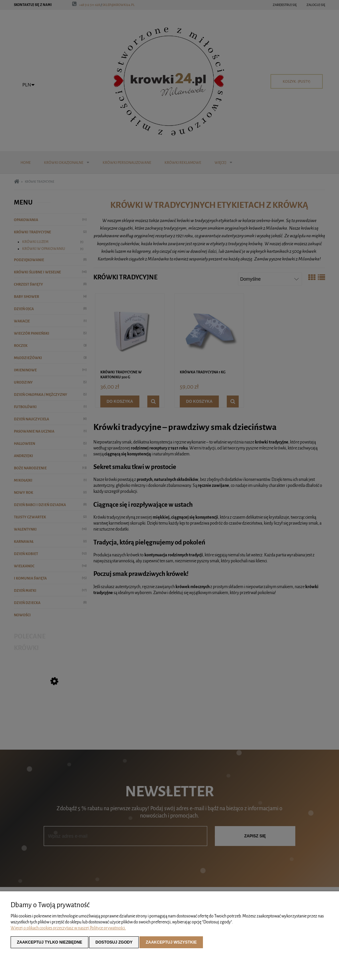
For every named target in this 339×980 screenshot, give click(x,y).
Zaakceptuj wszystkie (171, 942)
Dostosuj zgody (114, 942)
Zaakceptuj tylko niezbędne (49, 942)
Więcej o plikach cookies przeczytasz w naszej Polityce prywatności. (68, 928)
